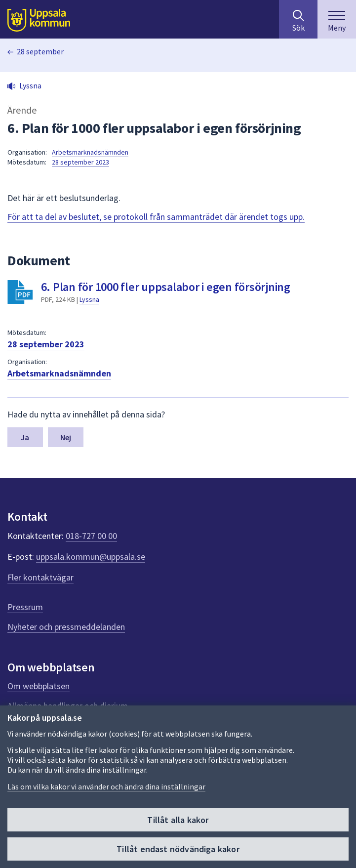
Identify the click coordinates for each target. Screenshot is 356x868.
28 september (40, 51)
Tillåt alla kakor (178, 820)
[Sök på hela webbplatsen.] (298, 19)
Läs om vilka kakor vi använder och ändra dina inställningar (106, 786)
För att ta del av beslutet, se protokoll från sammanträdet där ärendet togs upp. (156, 217)
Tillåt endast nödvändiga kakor (178, 849)
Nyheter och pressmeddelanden (66, 627)
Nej (66, 437)
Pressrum (25, 607)
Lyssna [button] (30, 85)
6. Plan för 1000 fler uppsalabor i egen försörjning (166, 287)
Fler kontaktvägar (40, 577)
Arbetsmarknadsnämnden (90, 152)
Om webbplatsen (39, 686)
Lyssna (89, 299)
